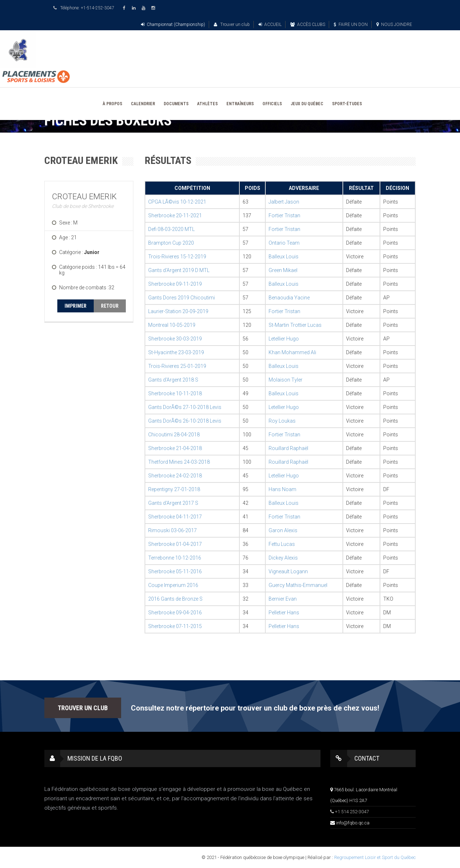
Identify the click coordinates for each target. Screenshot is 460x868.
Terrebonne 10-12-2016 (175, 558)
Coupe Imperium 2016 (173, 585)
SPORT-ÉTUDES (347, 104)
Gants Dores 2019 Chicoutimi (182, 298)
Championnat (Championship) (173, 25)
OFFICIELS (272, 104)
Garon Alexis (283, 530)
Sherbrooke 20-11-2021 (175, 215)
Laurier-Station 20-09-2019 (178, 311)
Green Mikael (283, 270)
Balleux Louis (284, 257)
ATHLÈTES (207, 104)
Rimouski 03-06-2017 (172, 530)
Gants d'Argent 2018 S (173, 380)
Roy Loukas (282, 421)
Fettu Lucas (282, 544)
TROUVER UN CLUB (83, 708)
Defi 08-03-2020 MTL (171, 229)
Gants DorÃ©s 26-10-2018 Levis (185, 421)
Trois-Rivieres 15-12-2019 (177, 257)
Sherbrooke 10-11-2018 (175, 393)
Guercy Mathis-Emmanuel (298, 585)
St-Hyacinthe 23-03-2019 (176, 352)
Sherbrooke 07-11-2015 (175, 626)
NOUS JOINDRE (394, 25)
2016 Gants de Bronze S (175, 599)
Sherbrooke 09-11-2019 (175, 284)
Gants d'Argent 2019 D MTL (179, 270)
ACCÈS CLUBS (308, 25)
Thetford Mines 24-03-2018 (179, 462)
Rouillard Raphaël (288, 448)
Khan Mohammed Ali (292, 352)
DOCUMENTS (176, 104)
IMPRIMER (76, 306)
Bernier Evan (283, 599)
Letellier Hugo (284, 339)
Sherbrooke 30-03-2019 (175, 339)
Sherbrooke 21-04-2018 (175, 448)
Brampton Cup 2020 (171, 243)
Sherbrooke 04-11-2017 (175, 517)
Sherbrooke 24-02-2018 (175, 476)
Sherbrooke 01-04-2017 (175, 544)
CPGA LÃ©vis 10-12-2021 (177, 202)
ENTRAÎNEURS (240, 104)
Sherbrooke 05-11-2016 (175, 571)
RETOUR (110, 306)
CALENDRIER (143, 104)
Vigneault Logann (288, 571)
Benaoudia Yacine (289, 298)
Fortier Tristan (284, 215)
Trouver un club (232, 25)
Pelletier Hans (284, 613)
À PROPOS (112, 104)
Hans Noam (282, 489)
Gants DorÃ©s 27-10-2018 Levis (185, 407)
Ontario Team (284, 243)
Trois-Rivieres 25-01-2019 (177, 366)
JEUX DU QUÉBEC (307, 104)
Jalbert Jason (284, 202)
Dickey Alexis (283, 558)
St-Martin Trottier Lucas (295, 325)
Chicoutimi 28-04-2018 (174, 435)
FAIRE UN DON (351, 25)
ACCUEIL (270, 25)
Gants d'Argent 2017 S (173, 503)
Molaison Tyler (286, 380)
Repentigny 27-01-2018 (174, 489)
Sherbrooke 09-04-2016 (175, 613)
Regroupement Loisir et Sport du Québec (375, 857)
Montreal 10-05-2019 (172, 325)
